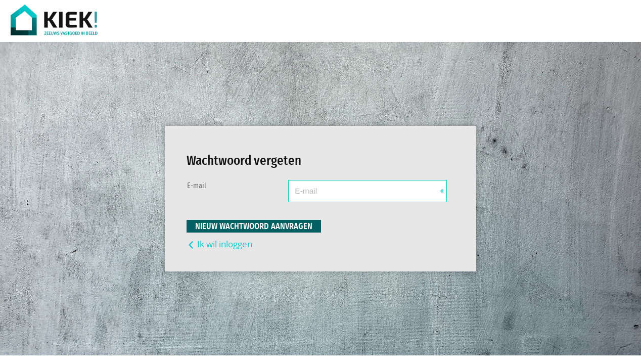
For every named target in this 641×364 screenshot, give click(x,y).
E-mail (197, 186)
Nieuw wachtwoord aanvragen (254, 226)
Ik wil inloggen (219, 244)
